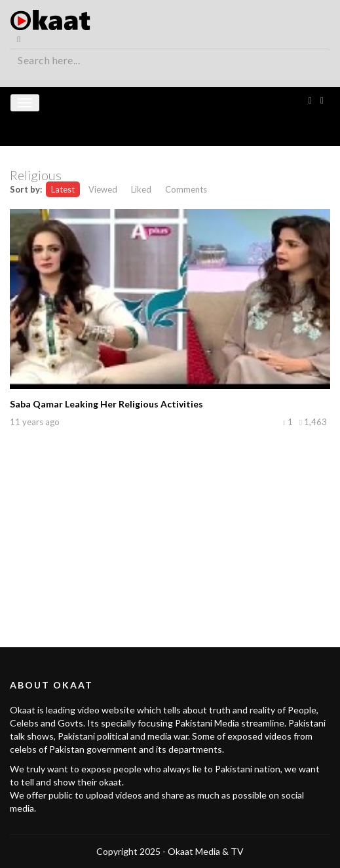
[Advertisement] (170, 523)
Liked (141, 189)
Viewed (103, 189)
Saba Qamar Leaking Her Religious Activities (106, 404)
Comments (186, 189)
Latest (63, 189)
